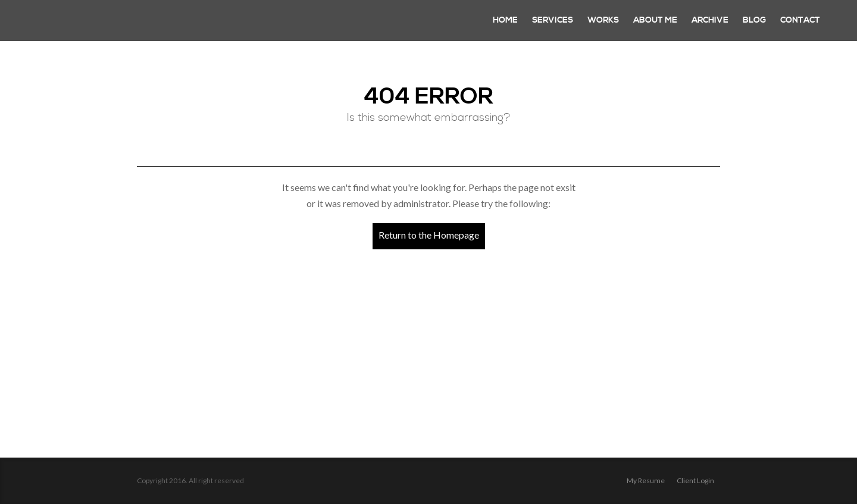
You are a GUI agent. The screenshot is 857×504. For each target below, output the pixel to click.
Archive (710, 20)
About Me (655, 20)
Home (505, 20)
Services (553, 20)
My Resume (646, 480)
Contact (800, 20)
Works (603, 20)
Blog (754, 20)
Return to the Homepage (429, 235)
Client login (695, 480)
